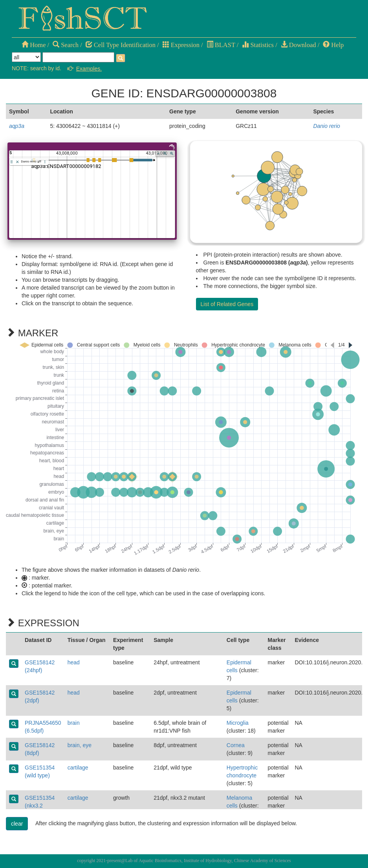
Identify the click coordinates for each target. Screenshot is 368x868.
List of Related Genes (227, 304)
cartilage (78, 768)
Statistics (258, 45)
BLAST (221, 45)
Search (66, 45)
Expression (181, 45)
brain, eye (80, 745)
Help (333, 45)
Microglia (238, 723)
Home (34, 45)
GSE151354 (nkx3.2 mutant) (40, 806)
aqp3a (17, 126)
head (74, 662)
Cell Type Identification (121, 45)
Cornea (236, 745)
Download (298, 45)
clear (17, 824)
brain (74, 723)
